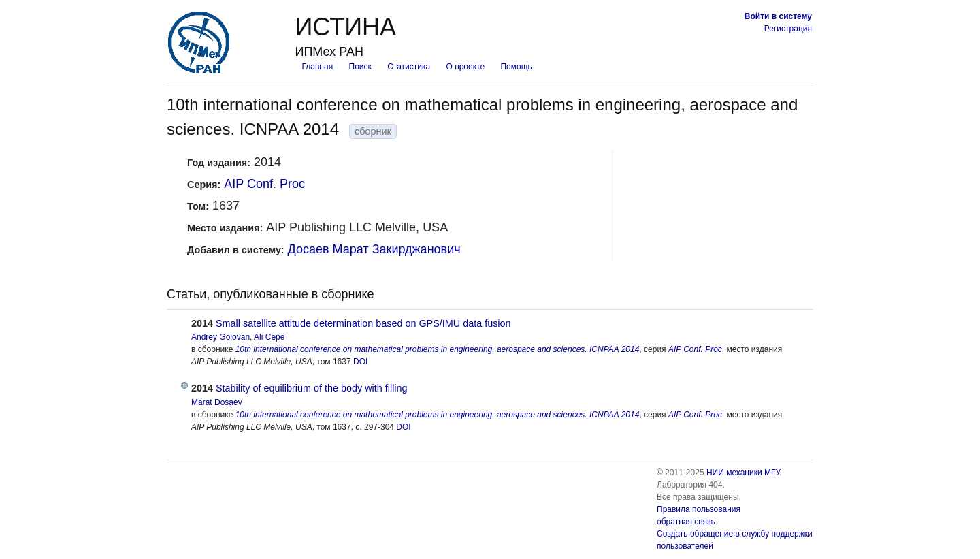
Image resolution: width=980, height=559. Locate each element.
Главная (317, 67)
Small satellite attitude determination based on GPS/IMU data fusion (363, 323)
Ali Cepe (269, 337)
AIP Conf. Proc (264, 184)
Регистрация (788, 29)
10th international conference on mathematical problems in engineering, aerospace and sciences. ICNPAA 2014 (438, 349)
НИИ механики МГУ (743, 473)
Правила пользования (699, 509)
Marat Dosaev (217, 402)
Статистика (409, 67)
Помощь (516, 67)
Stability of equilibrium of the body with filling (312, 388)
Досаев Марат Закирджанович (374, 249)
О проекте (466, 67)
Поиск (360, 67)
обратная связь (686, 522)
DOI (360, 362)
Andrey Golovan (220, 337)
